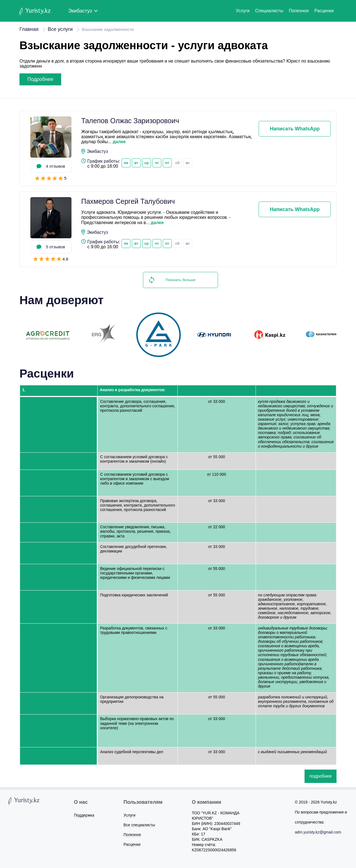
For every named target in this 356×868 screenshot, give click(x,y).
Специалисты (269, 11)
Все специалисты (139, 825)
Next (341, 335)
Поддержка (84, 815)
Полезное (299, 11)
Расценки (324, 11)
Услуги (243, 11)
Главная (29, 29)
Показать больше (181, 280)
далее (119, 142)
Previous (15, 335)
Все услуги (60, 29)
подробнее (40, 79)
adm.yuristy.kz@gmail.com (318, 832)
